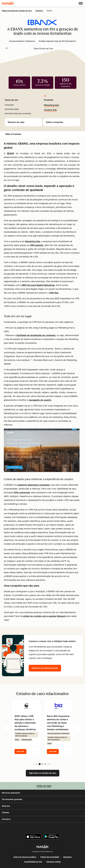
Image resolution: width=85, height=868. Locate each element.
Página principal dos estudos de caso (17, 11)
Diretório (39, 11)
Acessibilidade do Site (33, 862)
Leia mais (20, 751)
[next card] (78, 728)
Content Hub (50, 110)
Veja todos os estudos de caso (43, 773)
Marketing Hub (51, 105)
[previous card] (7, 728)
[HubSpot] (8, 3)
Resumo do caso (23, 122)
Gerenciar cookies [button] (54, 862)
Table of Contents (12, 134)
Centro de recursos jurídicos (25, 857)
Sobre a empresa (62, 122)
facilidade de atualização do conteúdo (36, 335)
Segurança (67, 857)
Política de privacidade (50, 857)
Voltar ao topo (42, 786)
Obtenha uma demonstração (45, 668)
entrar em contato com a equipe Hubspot (44, 616)
